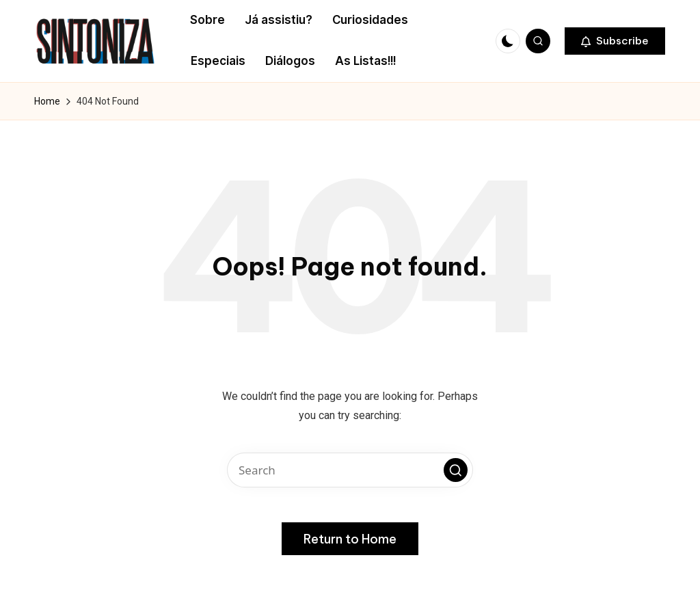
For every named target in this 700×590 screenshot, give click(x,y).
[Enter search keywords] (350, 470)
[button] (615, 41)
